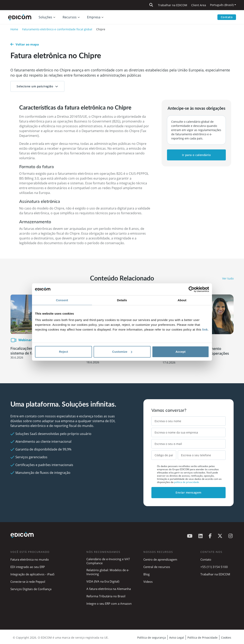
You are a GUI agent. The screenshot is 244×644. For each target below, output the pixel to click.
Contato (227, 17)
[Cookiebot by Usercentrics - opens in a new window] (191, 289)
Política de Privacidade (202, 638)
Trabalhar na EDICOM (173, 5)
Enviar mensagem (188, 492)
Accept (180, 352)
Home (14, 29)
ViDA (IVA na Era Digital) (103, 581)
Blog (146, 574)
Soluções (45, 17)
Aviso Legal (177, 638)
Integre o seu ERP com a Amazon (109, 604)
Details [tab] (122, 300)
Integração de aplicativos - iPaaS (32, 574)
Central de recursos (157, 567)
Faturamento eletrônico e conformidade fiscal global (57, 29)
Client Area (199, 5)
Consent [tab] (62, 300)
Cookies (226, 638)
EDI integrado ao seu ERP (28, 567)
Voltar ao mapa (25, 44)
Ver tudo (228, 278)
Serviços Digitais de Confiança (31, 589)
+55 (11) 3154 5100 (214, 567)
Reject (63, 352)
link (205, 329)
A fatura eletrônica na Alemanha (109, 589)
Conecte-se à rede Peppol (28, 582)
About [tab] (182, 300)
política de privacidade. (187, 482)
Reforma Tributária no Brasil (106, 596)
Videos (148, 582)
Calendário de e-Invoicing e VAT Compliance (108, 561)
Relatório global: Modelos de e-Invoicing (108, 572)
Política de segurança (151, 638)
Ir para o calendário (196, 155)
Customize (122, 352)
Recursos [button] (70, 17)
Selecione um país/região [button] (35, 86)
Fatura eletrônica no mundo (30, 559)
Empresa (94, 17)
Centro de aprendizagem (160, 559)
